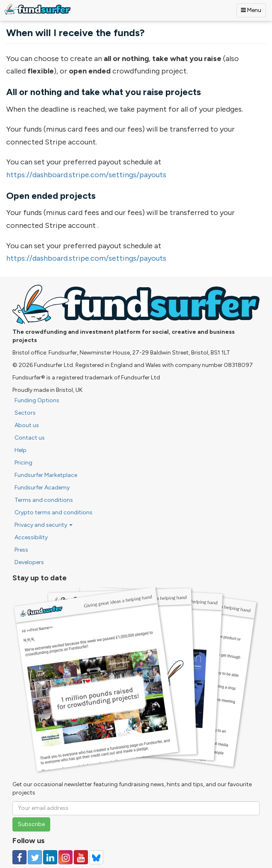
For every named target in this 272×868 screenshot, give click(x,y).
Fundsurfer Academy (42, 488)
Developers (29, 562)
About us (27, 425)
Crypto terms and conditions (53, 512)
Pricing (23, 463)
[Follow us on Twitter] (35, 857)
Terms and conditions (44, 500)
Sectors (25, 413)
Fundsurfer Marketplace (46, 475)
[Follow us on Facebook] (19, 857)
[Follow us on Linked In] (50, 857)
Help (21, 450)
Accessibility (31, 537)
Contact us (30, 438)
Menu (251, 10)
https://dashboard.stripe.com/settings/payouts (86, 175)
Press (21, 550)
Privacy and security (44, 525)
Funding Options (37, 400)
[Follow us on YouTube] (81, 857)
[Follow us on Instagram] (66, 857)
